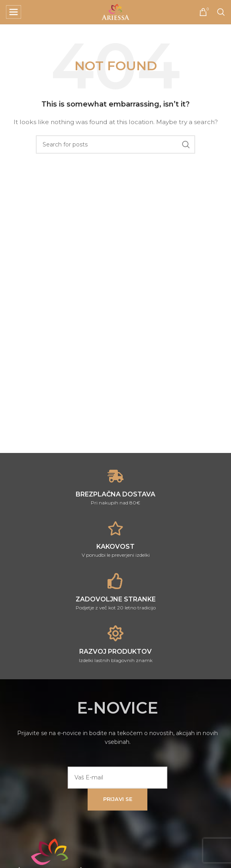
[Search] (221, 12)
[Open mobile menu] (14, 12)
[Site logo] (115, 12)
